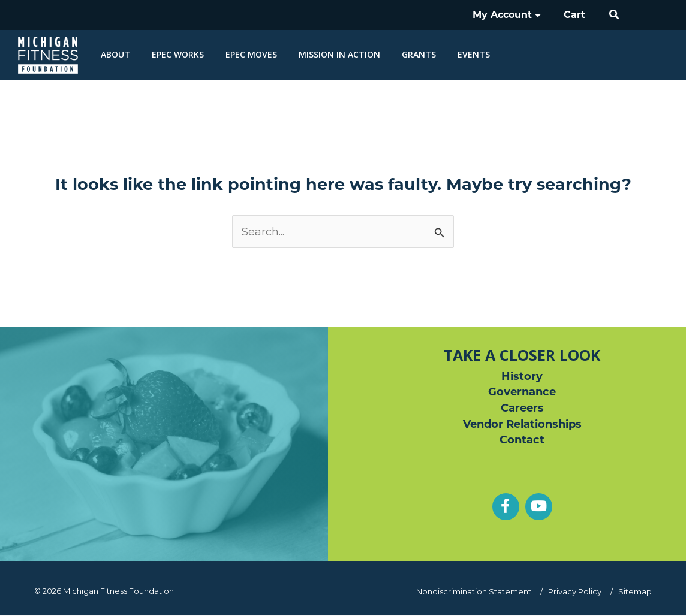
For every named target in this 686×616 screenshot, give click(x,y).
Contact (522, 441)
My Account (513, 15)
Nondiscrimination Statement (477, 591)
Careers (522, 409)
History (522, 376)
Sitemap (635, 591)
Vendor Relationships (522, 425)
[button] (615, 15)
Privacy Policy (576, 591)
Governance (522, 392)
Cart (577, 15)
